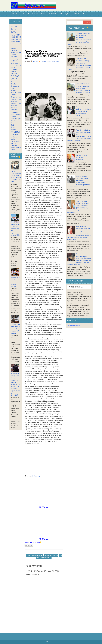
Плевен (13, 90)
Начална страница (51, 556)
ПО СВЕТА (16, 94)
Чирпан (18, 148)
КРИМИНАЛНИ (38, 14)
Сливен (13, 116)
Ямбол (18, 150)
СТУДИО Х (16, 135)
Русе (12, 114)
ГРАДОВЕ (25, 14)
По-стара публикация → (49, 557)
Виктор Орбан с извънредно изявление (81, 157)
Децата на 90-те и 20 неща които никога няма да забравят (15, 282)
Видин (19, 61)
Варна (19, 52)
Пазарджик (15, 86)
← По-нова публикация (34, 556)
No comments (54, 61)
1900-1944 (14, 26)
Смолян (13, 121)
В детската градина (16, 46)
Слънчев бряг (16, 119)
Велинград (14, 59)
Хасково (14, 145)
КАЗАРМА (52, 14)
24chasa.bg (36, 476)
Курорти (14, 74)
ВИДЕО (13, 61)
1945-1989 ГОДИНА (16, 32)
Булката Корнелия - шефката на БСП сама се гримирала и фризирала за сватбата (84, 111)
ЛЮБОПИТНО (15, 78)
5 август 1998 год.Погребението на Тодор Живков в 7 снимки (16, 329)
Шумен (13, 150)
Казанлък (14, 69)
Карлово (13, 72)
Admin (35, 61)
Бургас (18, 40)
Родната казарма (14, 111)
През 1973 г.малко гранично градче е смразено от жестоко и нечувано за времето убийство (84, 88)
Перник (13, 88)
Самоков (18, 114)
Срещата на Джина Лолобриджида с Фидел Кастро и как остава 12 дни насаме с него (43, 55)
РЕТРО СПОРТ (78, 14)
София (13, 125)
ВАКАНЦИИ (64, 14)
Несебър (14, 84)
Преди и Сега (16, 97)
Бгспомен (53, 642)
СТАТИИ (15, 14)
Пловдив (14, 93)
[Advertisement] (44, 35)
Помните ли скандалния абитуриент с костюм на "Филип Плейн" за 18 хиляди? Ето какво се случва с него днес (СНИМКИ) (15, 384)
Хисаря (13, 148)
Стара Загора (13, 128)
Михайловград (15, 82)
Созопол (14, 123)
